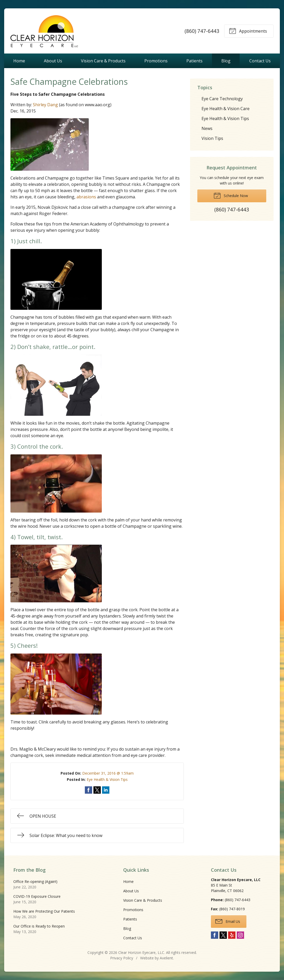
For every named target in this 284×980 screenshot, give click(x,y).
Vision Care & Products (103, 61)
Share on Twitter (97, 790)
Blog (226, 61)
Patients (194, 61)
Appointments (248, 31)
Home (19, 61)
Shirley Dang (45, 105)
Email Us (228, 921)
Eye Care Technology (222, 99)
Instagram (240, 935)
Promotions (156, 61)
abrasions (86, 197)
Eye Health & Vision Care (226, 109)
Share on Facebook (88, 790)
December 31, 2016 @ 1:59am (108, 773)
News (207, 128)
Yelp (232, 935)
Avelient (166, 958)
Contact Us (260, 61)
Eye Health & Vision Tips (107, 779)
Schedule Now (231, 195)
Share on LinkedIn (106, 790)
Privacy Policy (122, 958)
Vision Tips (212, 138)
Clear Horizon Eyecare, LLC (141, 952)
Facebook (215, 935)
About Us (53, 61)
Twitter (223, 935)
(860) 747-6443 (202, 31)
